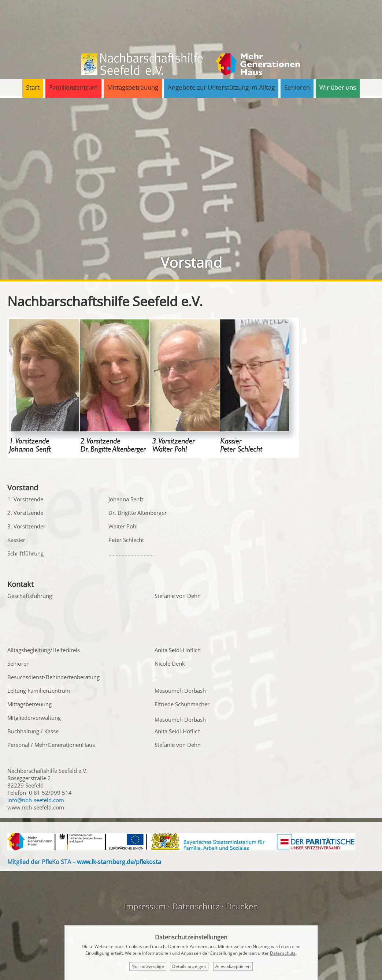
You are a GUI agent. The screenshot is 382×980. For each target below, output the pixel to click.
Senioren (297, 87)
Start (33, 87)
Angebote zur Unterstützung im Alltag (221, 87)
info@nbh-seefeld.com (36, 800)
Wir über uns (338, 87)
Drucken (242, 906)
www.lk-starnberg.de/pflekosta (119, 862)
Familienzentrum (73, 87)
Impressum (145, 906)
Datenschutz (196, 906)
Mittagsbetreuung (133, 87)
